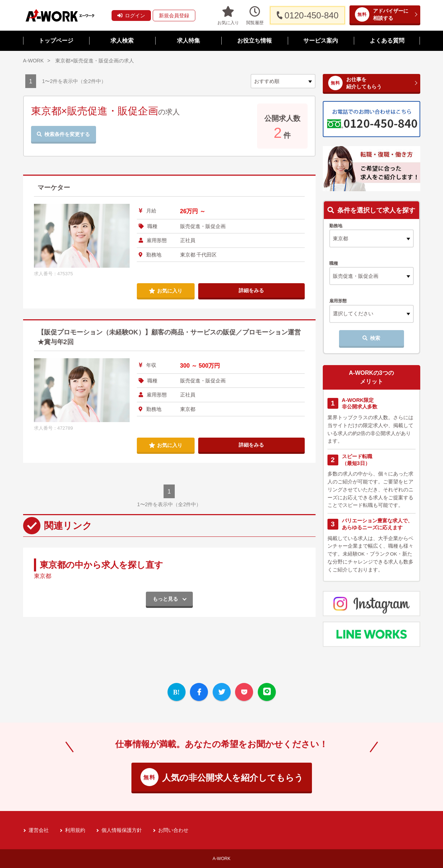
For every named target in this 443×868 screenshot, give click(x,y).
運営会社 (39, 830)
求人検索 (122, 41)
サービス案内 (321, 41)
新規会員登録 (174, 16)
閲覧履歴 (255, 15)
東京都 (43, 576)
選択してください (353, 314)
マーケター (54, 188)
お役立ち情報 (255, 41)
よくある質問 (387, 41)
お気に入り (228, 15)
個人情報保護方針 (122, 830)
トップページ (56, 41)
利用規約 (75, 830)
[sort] (283, 81)
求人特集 (188, 41)
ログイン (131, 16)
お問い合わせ (173, 830)
